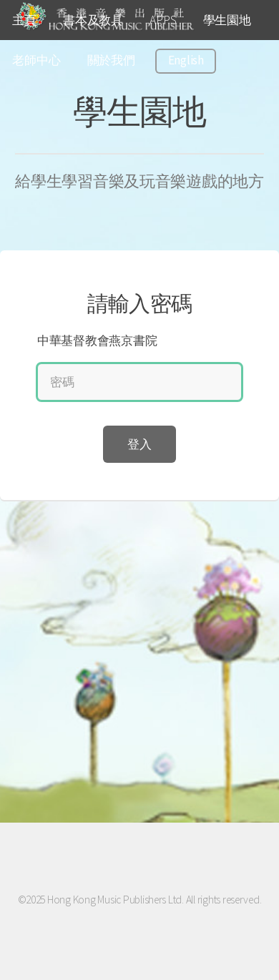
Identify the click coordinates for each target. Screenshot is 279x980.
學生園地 (227, 20)
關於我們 (111, 60)
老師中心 (36, 60)
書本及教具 (93, 20)
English (186, 60)
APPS (163, 20)
